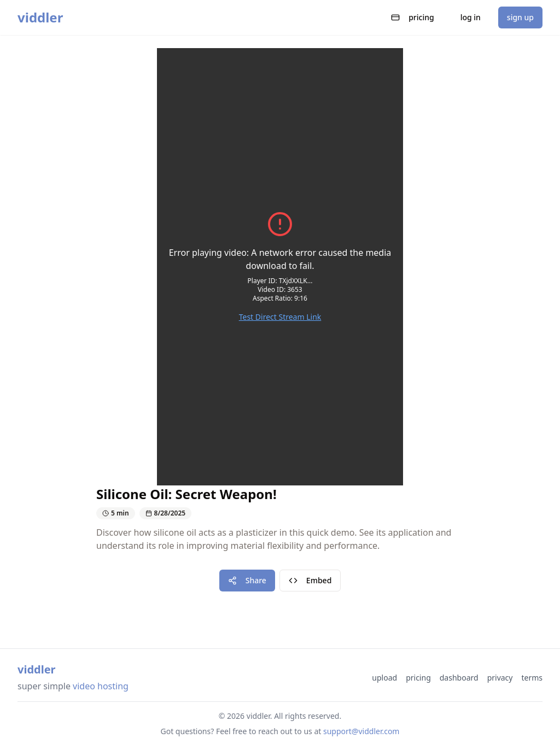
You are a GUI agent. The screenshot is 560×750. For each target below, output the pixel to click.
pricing (413, 17)
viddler (40, 17)
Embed (310, 580)
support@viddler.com (361, 731)
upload (384, 678)
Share (247, 580)
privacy (500, 678)
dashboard (459, 678)
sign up (520, 17)
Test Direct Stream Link (280, 317)
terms (532, 678)
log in (471, 17)
